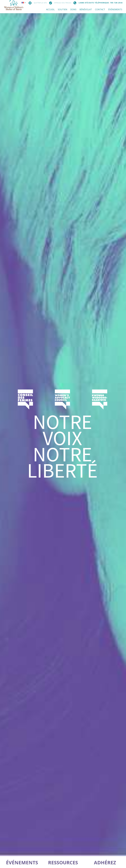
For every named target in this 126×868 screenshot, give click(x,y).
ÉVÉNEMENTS (115, 10)
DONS (73, 10)
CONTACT (100, 10)
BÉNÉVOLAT (86, 10)
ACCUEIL (50, 10)
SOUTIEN (63, 10)
